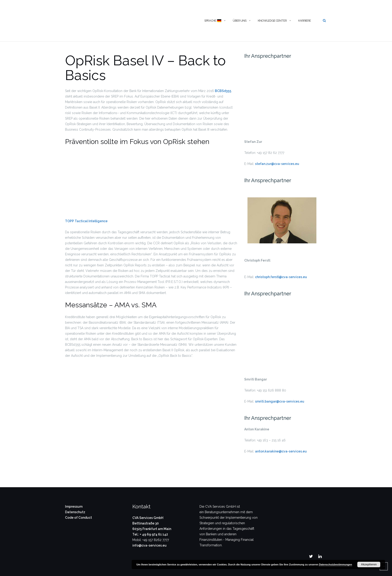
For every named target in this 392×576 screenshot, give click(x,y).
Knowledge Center (272, 21)
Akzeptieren (369, 564)
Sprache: (213, 21)
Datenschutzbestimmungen (335, 564)
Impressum (74, 507)
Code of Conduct (78, 518)
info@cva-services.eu (149, 545)
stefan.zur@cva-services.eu (277, 164)
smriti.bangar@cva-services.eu (280, 401)
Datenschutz (75, 512)
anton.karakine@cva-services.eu (281, 451)
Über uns (240, 21)
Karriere (305, 21)
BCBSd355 (223, 91)
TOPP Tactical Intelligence (86, 221)
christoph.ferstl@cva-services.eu (281, 277)
